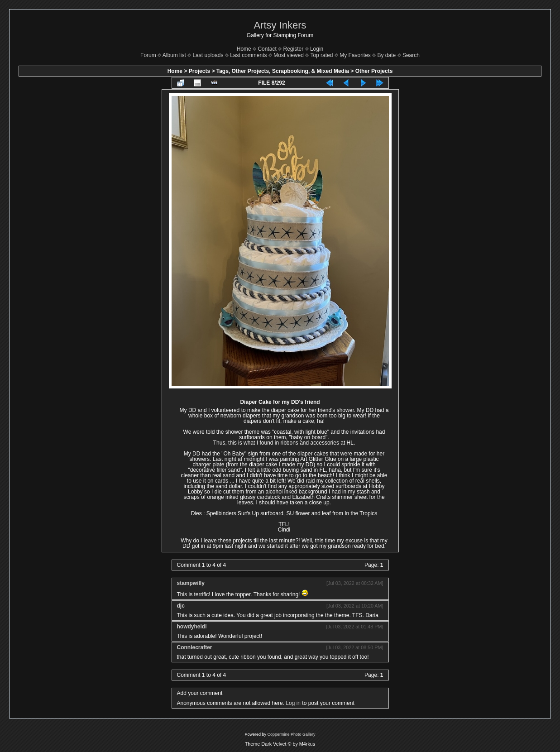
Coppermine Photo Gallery (291, 734)
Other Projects (374, 71)
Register (294, 49)
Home (244, 49)
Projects (199, 71)
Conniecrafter (195, 647)
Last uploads (208, 55)
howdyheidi (192, 627)
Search (411, 55)
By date (387, 55)
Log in (293, 703)
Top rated (321, 55)
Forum (148, 55)
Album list (174, 55)
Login (317, 49)
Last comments (248, 55)
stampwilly (191, 583)
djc (181, 606)
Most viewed (289, 55)
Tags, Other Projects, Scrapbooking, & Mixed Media (283, 71)
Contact (267, 49)
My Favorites (355, 55)
